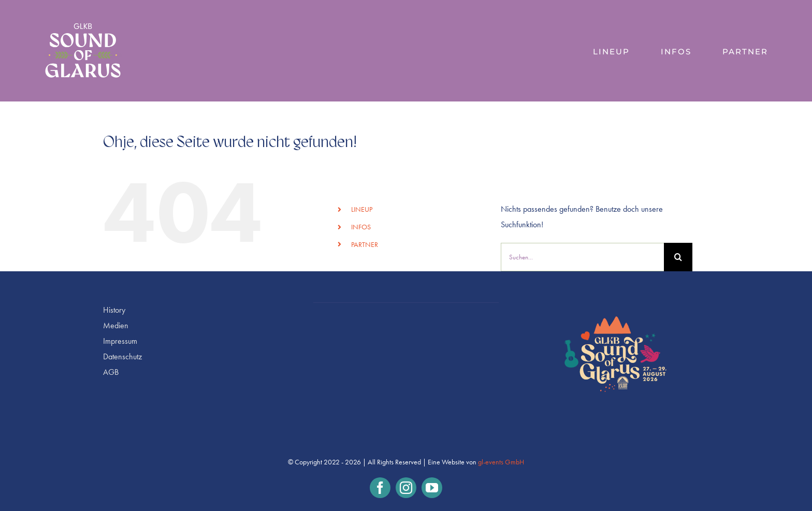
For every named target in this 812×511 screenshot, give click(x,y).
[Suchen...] (582, 257)
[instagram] (406, 488)
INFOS (361, 227)
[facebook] (380, 488)
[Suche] (678, 257)
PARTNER (365, 245)
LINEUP (362, 209)
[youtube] (432, 488)
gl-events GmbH (501, 462)
